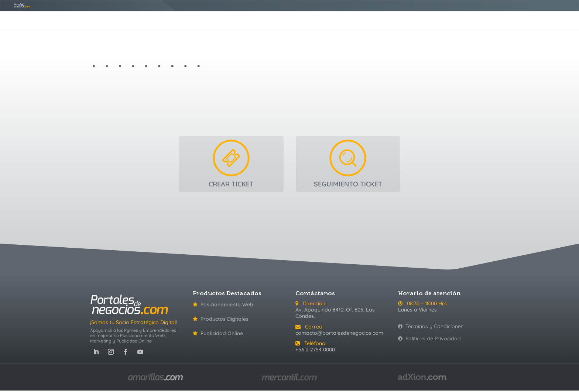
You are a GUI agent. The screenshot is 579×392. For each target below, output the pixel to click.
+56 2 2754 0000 (315, 350)
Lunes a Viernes (417, 310)
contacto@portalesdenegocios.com (339, 333)
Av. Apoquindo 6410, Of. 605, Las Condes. (335, 313)
